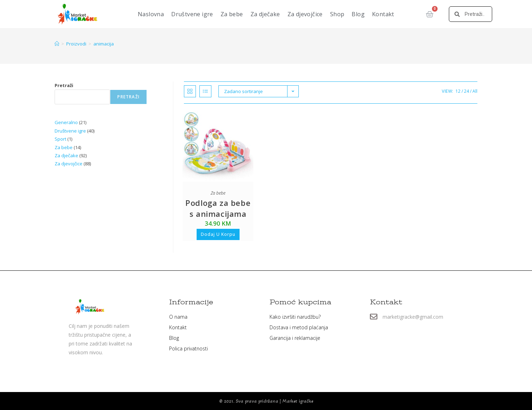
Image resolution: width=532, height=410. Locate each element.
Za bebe (232, 14)
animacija (104, 44)
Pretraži (64, 85)
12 (458, 91)
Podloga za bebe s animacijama (218, 208)
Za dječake (265, 14)
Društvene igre (192, 14)
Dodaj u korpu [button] (218, 234)
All (475, 91)
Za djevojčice (305, 14)
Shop (337, 14)
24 (466, 91)
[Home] (57, 44)
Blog (358, 14)
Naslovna (151, 14)
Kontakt (383, 14)
